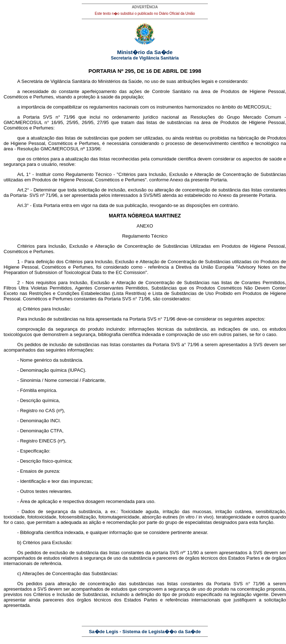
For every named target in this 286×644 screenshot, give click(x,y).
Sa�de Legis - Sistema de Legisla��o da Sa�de (145, 632)
